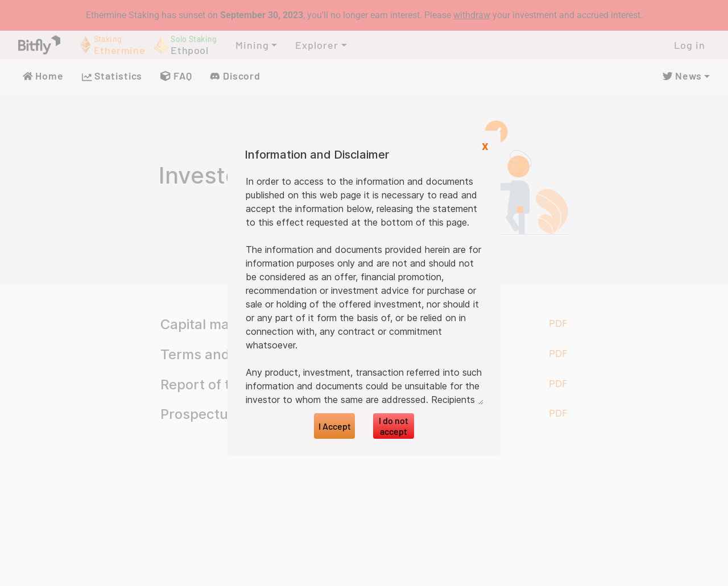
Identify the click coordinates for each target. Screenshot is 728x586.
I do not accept (394, 426)
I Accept (335, 426)
